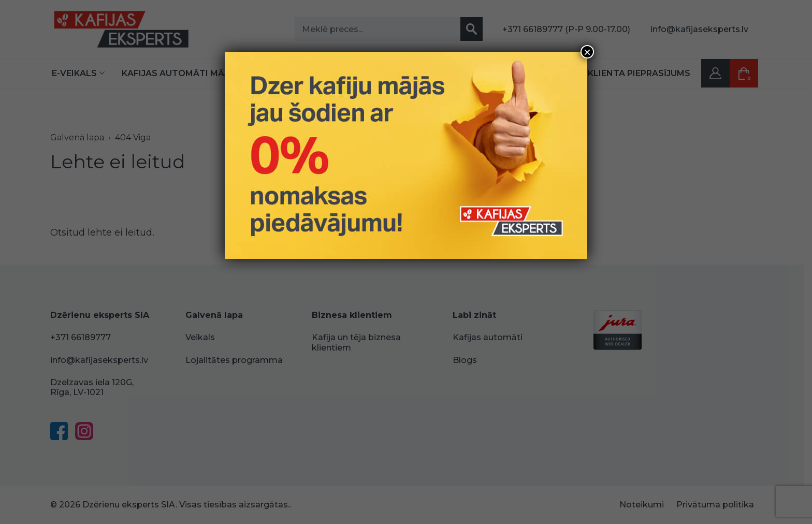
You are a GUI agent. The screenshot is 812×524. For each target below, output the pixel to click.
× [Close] (587, 52)
